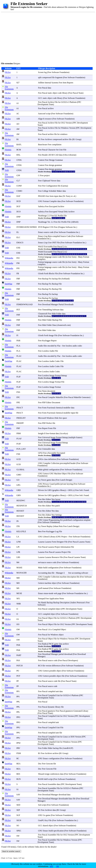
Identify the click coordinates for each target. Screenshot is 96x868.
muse (46, 593)
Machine (58, 474)
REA (18, 764)
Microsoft (42, 418)
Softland (65, 279)
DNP (18, 217)
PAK (18, 645)
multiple (72, 437)
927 (18, 83)
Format (58, 376)
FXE (18, 454)
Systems (55, 83)
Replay (50, 526)
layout (58, 499)
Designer (60, 542)
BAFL (19, 145)
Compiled (56, 629)
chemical (59, 408)
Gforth (41, 273)
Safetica (41, 206)
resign (47, 774)
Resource (56, 557)
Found (86, 490)
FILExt (8, 72)
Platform (73, 102)
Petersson (81, 603)
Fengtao (62, 227)
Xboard (41, 774)
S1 (17, 789)
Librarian (72, 155)
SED (18, 805)
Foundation (64, 72)
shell (46, 779)
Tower (44, 480)
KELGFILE (21, 531)
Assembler (52, 784)
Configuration (52, 186)
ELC (18, 237)
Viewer (54, 181)
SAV (18, 795)
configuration (54, 470)
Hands (44, 603)
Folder (59, 314)
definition (52, 459)
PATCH (19, 666)
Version (69, 123)
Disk (66, 212)
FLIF (18, 377)
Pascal (45, 88)
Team (81, 93)
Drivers (41, 490)
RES (18, 774)
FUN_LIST (21, 449)
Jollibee (41, 83)
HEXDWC (21, 501)
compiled (56, 236)
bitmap (64, 376)
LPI (18, 547)
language (48, 257)
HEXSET (20, 511)
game (49, 480)
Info (51, 866)
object (55, 93)
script (48, 114)
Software (56, 72)
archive (51, 108)
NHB (19, 604)
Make (40, 470)
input (56, 196)
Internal (48, 83)
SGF (18, 815)
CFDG (19, 160)
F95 (18, 268)
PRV (18, 748)
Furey (68, 196)
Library (52, 537)
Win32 (41, 247)
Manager (55, 304)
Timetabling (47, 310)
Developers (73, 660)
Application (54, 599)
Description (65, 603)
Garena (64, 186)
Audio (40, 346)
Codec (57, 361)
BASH (41, 779)
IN (17, 521)
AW (18, 129)
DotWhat (9, 284)
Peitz (61, 526)
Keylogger (46, 341)
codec (80, 346)
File (56, 102)
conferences (55, 774)
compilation (57, 145)
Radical (45, 644)
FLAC (19, 356)
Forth (46, 273)
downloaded (64, 799)
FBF (18, 279)
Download (46, 304)
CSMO (19, 191)
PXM (19, 753)
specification (59, 831)
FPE (18, 402)
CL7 (18, 181)
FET (18, 310)
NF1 (18, 599)
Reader (45, 155)
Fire (44, 186)
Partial (61, 304)
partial (61, 654)
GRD (19, 490)
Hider (50, 748)
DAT (18, 196)
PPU (18, 728)
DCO (19, 212)
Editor (49, 402)
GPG (18, 485)
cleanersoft (62, 325)
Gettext (46, 474)
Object (64, 474)
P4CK (51, 644)
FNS (18, 392)
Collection (55, 463)
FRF (18, 428)
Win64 (41, 252)
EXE (18, 248)
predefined (68, 520)
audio (75, 346)
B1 (18, 139)
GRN (19, 495)
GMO (19, 475)
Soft (81, 490)
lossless (69, 346)
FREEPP (20, 423)
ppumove (52, 711)
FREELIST (21, 418)
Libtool (46, 537)
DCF (18, 206)
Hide (54, 314)
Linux (65, 737)
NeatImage (42, 216)
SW (18, 836)
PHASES (42, 196)
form (52, 196)
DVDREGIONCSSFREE (27, 227)
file (53, 77)
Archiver (48, 139)
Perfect (49, 423)
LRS (18, 557)
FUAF (19, 439)
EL (18, 232)
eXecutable (52, 453)
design (52, 165)
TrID (7, 170)
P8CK (51, 649)
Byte (50, 236)
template (87, 520)
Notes (44, 391)
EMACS (20, 243)
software (85, 573)
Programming (54, 520)
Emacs (41, 232)
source (46, 232)
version (48, 666)
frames (79, 437)
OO (18, 624)
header (73, 463)
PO (18, 671)
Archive (51, 102)
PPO (18, 717)
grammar (58, 165)
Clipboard (46, 181)
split (40, 77)
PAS (18, 660)
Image (51, 335)
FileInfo (8, 150)
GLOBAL (20, 470)
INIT (54, 243)
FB (18, 273)
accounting (76, 573)
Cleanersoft (43, 314)
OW (18, 629)
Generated (78, 711)
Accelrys (64, 433)
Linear (45, 520)
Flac (59, 346)
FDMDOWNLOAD (25, 304)
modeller (67, 408)
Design (52, 160)
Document (56, 402)
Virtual (61, 212)
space (65, 418)
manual (46, 588)
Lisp (46, 236)
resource (48, 119)
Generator (86, 397)
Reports (70, 83)
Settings (59, 515)
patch (58, 506)
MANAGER (21, 573)
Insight (41, 433)
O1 (18, 619)
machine (63, 577)
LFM (18, 542)
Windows (65, 128)
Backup (45, 279)
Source (63, 236)
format (52, 433)
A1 (18, 103)
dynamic (51, 707)
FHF (18, 315)
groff (40, 588)
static (50, 93)
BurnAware (43, 145)
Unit (61, 150)
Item (65, 83)
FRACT (20, 408)
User (50, 243)
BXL (18, 155)
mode (51, 593)
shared (45, 826)
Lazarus (41, 542)
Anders (73, 603)
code (60, 93)
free (48, 196)
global (46, 470)
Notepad (41, 599)
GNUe (41, 459)
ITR (18, 526)
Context (41, 160)
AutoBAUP (68, 748)
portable (53, 671)
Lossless (45, 351)
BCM (19, 150)
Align (40, 119)
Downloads (69, 304)
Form (44, 408)
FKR (18, 341)
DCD (19, 201)
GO (18, 480)
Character (52, 150)
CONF (19, 186)
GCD (19, 459)
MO (18, 583)
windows (64, 134)
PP (17, 681)
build (45, 568)
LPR (18, 552)
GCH (19, 464)
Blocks (52, 273)
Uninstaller (47, 449)
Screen (41, 72)
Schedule (53, 191)
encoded (51, 346)
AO (18, 124)
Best (40, 531)
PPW (18, 743)
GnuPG (41, 820)
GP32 (40, 453)
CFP (18, 175)
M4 (18, 562)
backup (55, 279)
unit (57, 691)
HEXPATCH (22, 506)
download (68, 654)
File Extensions (9, 88)
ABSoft (75, 222)
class (46, 459)
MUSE (19, 593)
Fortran (46, 201)
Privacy (46, 484)
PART (19, 655)
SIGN (19, 820)
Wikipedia (9, 258)
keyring (70, 484)
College (45, 191)
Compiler (53, 201)
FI (17, 335)
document (51, 391)
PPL (18, 702)
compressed (47, 77)
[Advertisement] (23, 37)
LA (18, 537)
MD (18, 578)
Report (54, 341)
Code (69, 236)
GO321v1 (65, 102)
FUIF (19, 444)
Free (50, 72)
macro (44, 562)
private (63, 484)
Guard (52, 484)
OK (58, 866)
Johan (56, 526)
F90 (18, 263)
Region (46, 227)
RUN (19, 779)
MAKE (19, 568)
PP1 (18, 691)
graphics (56, 490)
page (60, 593)
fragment (59, 77)
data (49, 88)
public (58, 484)
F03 (18, 258)
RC (18, 758)
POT (18, 676)
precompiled (65, 463)
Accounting (43, 573)
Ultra (66, 155)
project (47, 175)
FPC (18, 397)
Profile (60, 216)
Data (54, 325)
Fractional (51, 408)
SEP (18, 810)
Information (66, 547)
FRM (19, 433)
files (45, 346)
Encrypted (53, 206)
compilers (42, 259)
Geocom (49, 764)
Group (78, 139)
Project (64, 537)
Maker (59, 191)
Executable (48, 247)
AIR (18, 119)
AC (18, 114)
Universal (46, 437)
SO (18, 826)
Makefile (60, 397)
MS (18, 588)
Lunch (63, 480)
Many (80, 257)
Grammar (59, 160)
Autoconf (42, 114)
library (65, 93)
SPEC (19, 831)
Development (43, 104)
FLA (18, 346)
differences (56, 666)
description (72, 577)
